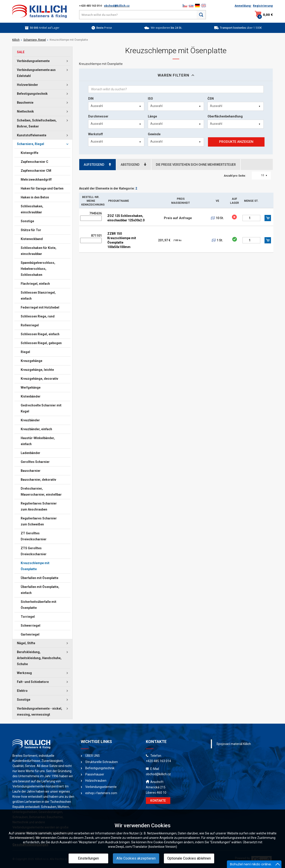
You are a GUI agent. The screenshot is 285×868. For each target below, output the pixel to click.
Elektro (22, 691)
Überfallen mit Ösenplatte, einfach (40, 590)
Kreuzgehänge (32, 361)
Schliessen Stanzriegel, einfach (38, 296)
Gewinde (154, 134)
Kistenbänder (31, 396)
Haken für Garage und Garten (42, 188)
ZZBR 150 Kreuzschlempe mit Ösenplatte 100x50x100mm (122, 240)
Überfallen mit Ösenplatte (40, 578)
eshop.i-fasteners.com (101, 793)
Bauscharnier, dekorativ (38, 480)
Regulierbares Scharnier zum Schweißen (39, 521)
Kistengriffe (30, 153)
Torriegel (28, 617)
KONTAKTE (158, 801)
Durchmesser (98, 116)
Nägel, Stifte (26, 643)
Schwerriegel (31, 626)
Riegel (25, 352)
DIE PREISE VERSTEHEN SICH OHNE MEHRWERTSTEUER (196, 165)
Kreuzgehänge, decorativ (39, 379)
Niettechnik (25, 111)
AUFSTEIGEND (98, 165)
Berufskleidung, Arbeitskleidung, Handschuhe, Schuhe (39, 658)
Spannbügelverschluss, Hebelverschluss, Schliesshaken (38, 269)
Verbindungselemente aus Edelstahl (36, 73)
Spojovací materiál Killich (234, 744)
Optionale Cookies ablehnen (189, 858)
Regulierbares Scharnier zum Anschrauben (39, 506)
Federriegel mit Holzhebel (40, 307)
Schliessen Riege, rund (38, 316)
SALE (21, 52)
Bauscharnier (31, 471)
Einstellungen (88, 858)
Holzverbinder (27, 85)
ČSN (211, 99)
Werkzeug (24, 673)
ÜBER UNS (93, 756)
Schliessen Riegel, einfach (40, 334)
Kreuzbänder (30, 420)
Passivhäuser (95, 774)
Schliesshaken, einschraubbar (32, 209)
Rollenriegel (30, 325)
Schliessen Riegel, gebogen (41, 343)
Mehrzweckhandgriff (36, 180)
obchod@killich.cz (117, 6)
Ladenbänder (31, 453)
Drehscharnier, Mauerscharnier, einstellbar (41, 492)
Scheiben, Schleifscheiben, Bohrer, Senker (37, 123)
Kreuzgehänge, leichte (37, 370)
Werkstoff (96, 134)
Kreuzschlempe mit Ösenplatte (35, 566)
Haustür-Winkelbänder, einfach (38, 441)
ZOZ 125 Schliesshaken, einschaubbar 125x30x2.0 (126, 218)
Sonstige (27, 221)
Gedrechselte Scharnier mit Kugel (41, 408)
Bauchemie (25, 103)
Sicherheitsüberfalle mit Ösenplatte (39, 605)
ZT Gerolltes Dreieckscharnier (34, 536)
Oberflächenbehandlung (225, 116)
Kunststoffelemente (32, 135)
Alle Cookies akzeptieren (136, 858)
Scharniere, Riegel (35, 40)
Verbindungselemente (33, 61)
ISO (150, 99)
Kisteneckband (32, 239)
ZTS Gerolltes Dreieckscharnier (34, 551)
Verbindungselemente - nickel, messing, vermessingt (40, 712)
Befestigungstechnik (32, 94)
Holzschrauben (96, 781)
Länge (152, 116)
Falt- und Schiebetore (33, 682)
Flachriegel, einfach (35, 284)
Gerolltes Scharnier (35, 462)
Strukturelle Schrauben (102, 762)
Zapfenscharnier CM (36, 171)
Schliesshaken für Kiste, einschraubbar (39, 251)
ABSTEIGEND (134, 165)
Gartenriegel (30, 634)
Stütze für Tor (31, 230)
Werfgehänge (31, 388)
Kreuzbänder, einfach (36, 429)
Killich (16, 40)
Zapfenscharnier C (35, 162)
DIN (91, 99)
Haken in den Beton (35, 197)
